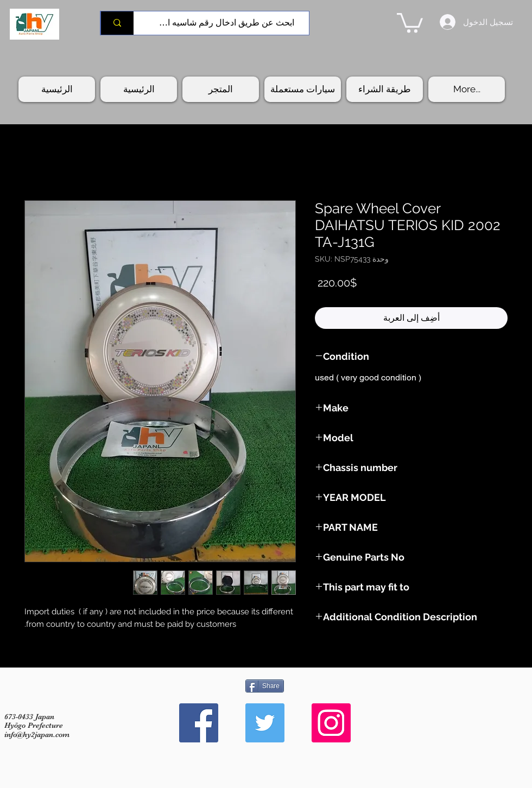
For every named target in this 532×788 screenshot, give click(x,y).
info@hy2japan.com (37, 734)
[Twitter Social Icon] (265, 723)
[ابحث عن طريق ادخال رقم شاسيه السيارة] (225, 23)
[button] (410, 22)
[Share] (265, 686)
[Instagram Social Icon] (331, 723)
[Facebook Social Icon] (199, 723)
